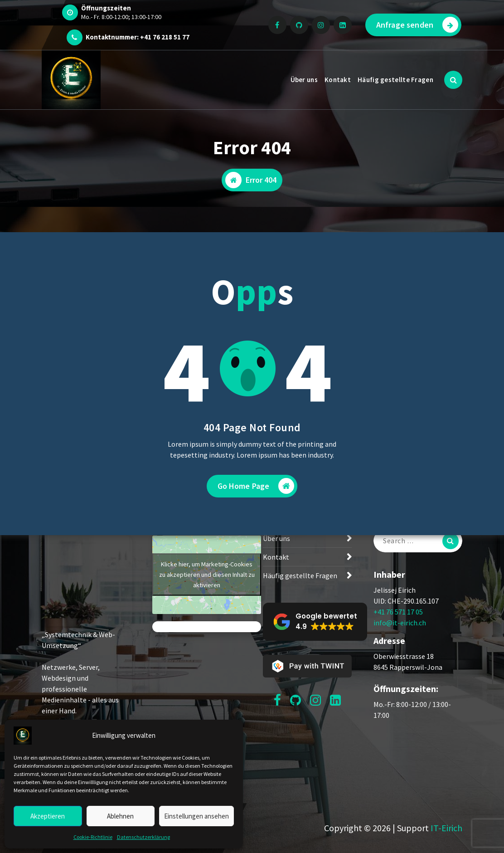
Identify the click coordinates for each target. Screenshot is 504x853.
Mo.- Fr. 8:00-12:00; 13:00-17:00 (121, 17)
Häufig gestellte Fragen (395, 80)
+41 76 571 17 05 (398, 612)
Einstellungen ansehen (196, 816)
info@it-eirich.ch (400, 623)
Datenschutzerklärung (143, 837)
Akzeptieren (48, 816)
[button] (315, 622)
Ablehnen (120, 816)
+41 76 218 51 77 (165, 37)
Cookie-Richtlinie (93, 837)
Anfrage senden (417, 25)
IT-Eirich (446, 828)
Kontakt (338, 80)
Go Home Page (256, 486)
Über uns (304, 80)
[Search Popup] (453, 80)
